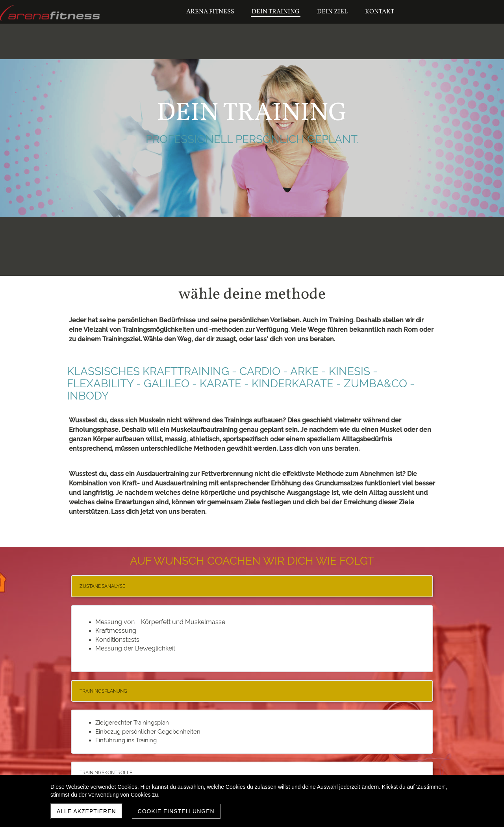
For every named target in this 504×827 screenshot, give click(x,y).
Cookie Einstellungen (176, 811)
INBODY (88, 396)
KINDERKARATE (293, 384)
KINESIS (349, 371)
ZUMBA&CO (375, 384)
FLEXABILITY (100, 384)
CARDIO (260, 371)
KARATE (220, 384)
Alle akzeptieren (86, 811)
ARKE (304, 371)
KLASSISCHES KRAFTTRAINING (148, 371)
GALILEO (167, 384)
